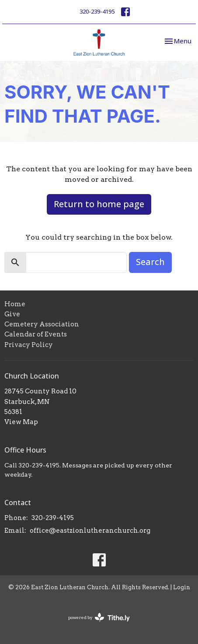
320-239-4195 (97, 11)
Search (150, 262)
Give (12, 314)
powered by (99, 617)
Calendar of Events (36, 334)
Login (182, 587)
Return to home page (99, 204)
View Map (21, 422)
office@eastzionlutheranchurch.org (90, 531)
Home (15, 304)
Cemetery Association (42, 324)
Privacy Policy (29, 345)
